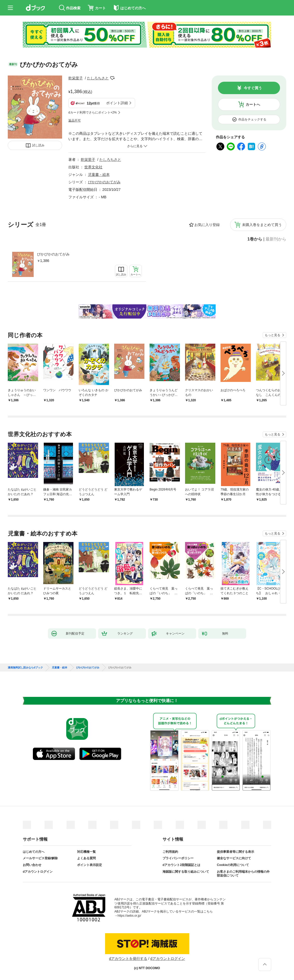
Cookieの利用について (233, 865)
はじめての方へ (34, 852)
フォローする (112, 78)
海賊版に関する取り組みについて (186, 872)
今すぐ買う (253, 88)
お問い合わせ (32, 865)
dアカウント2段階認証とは (181, 865)
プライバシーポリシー (178, 858)
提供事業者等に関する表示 (236, 852)
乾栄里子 (76, 78)
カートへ (253, 104)
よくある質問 (86, 858)
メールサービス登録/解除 (40, 858)
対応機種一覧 (86, 852)
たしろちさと (98, 78)
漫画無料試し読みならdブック (25, 668)
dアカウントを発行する (128, 959)
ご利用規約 (170, 852)
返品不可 (75, 120)
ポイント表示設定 (90, 865)
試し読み (38, 145)
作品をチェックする (252, 119)
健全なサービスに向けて (234, 858)
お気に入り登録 (207, 225)
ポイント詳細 (117, 103)
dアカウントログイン (38, 872)
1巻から (255, 239)
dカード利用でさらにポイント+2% (93, 112)
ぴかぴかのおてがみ (53, 254)
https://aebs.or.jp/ (129, 916)
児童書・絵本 (99, 175)
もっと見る (273, 335)
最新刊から (276, 239)
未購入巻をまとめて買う (262, 225)
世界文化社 (93, 167)
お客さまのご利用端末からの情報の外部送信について (243, 874)
